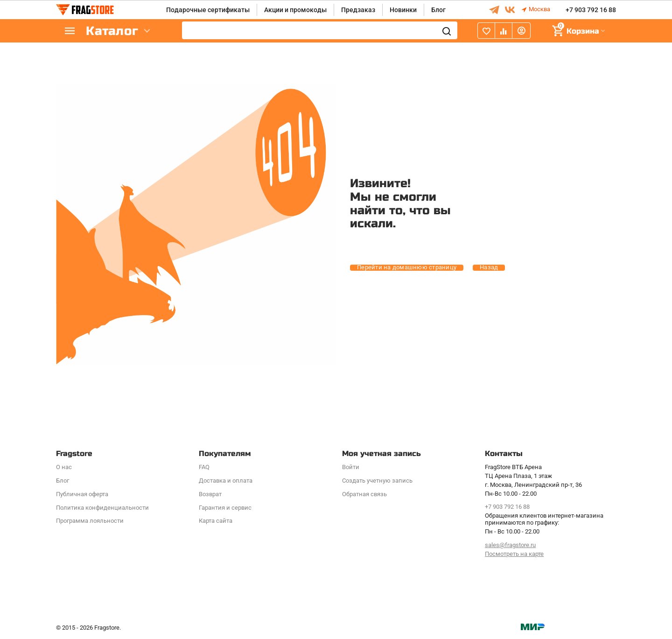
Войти (351, 467)
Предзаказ (358, 10)
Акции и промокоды (295, 10)
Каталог (112, 31)
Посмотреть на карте (514, 554)
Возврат (210, 494)
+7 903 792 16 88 (591, 10)
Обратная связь (364, 494)
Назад (489, 267)
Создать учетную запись (377, 481)
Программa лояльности (90, 521)
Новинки (403, 10)
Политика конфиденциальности (102, 508)
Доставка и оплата (226, 481)
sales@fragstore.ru (510, 545)
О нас (64, 467)
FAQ (204, 467)
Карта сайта (216, 521)
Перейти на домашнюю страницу (407, 267)
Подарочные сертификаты (208, 10)
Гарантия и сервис (225, 508)
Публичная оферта (82, 494)
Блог (438, 10)
